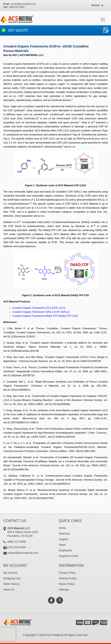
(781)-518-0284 (17, 547)
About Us (9, 590)
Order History (11, 584)
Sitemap (64, 590)
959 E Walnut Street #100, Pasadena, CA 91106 (30, 532)
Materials (64, 534)
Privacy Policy (67, 573)
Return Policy (67, 584)
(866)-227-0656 (17, 7)
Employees (66, 550)
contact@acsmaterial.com (23, 4)
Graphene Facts (69, 556)
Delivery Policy (68, 578)
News (62, 545)
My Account (10, 573)
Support (64, 539)
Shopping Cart (12, 578)
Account (96, 5)
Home (63, 528)
